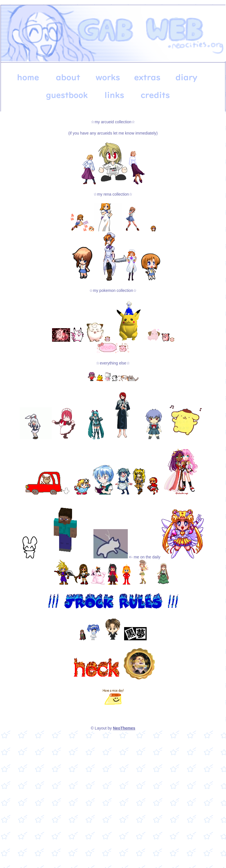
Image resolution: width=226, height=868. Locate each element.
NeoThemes (124, 728)
